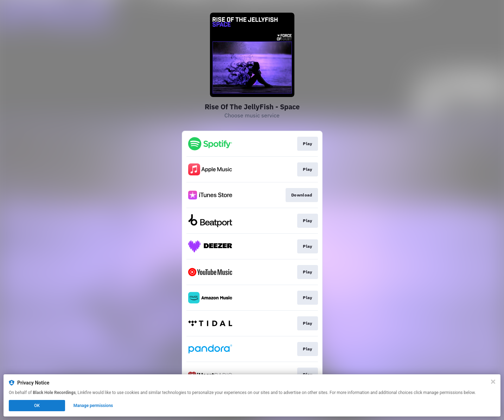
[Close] (493, 382)
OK (37, 406)
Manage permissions (93, 406)
